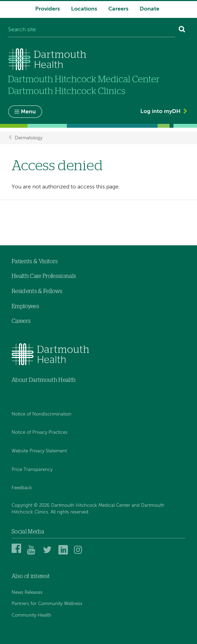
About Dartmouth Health (44, 380)
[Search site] (92, 30)
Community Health (31, 615)
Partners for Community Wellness (47, 604)
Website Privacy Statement (39, 451)
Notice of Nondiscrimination (42, 414)
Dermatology (28, 138)
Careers (118, 9)
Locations (84, 9)
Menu (28, 112)
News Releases (27, 593)
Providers (47, 9)
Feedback (22, 488)
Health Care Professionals (44, 276)
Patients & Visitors (35, 261)
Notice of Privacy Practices (40, 433)
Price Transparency (32, 470)
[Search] (182, 30)
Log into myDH (160, 112)
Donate (150, 9)
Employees (25, 306)
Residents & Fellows (37, 291)
